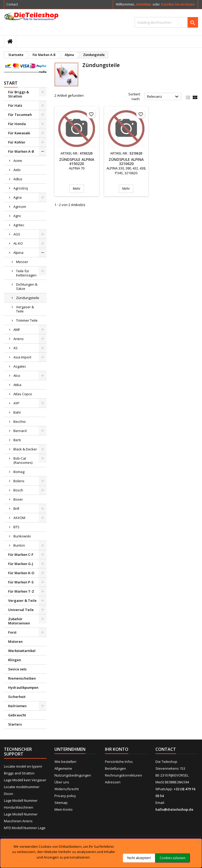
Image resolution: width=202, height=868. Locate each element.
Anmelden (144, 4)
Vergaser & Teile (25, 309)
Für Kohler (17, 142)
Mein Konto (64, 809)
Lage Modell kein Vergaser (25, 780)
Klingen (15, 660)
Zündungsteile (28, 298)
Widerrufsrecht (67, 789)
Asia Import (22, 357)
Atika (17, 385)
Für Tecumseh (20, 115)
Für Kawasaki (19, 133)
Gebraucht (17, 715)
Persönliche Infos (119, 762)
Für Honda (17, 124)
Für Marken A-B (21, 151)
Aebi (17, 170)
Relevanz (163, 97)
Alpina (18, 253)
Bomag (19, 472)
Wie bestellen (65, 762)
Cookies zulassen (173, 858)
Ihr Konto (117, 749)
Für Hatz (15, 105)
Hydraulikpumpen (23, 687)
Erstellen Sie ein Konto (178, 4)
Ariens (19, 339)
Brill (16, 509)
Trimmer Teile (27, 320)
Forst (12, 632)
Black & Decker (25, 449)
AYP (16, 403)
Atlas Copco (23, 394)
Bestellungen (115, 768)
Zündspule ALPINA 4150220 (77, 161)
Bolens (19, 481)
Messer (22, 262)
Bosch (18, 490)
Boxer (18, 499)
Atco (17, 376)
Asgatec (20, 366)
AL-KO (18, 243)
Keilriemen (17, 706)
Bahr (17, 412)
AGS (17, 234)
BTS (16, 527)
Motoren (15, 641)
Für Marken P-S (21, 582)
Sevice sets (17, 669)
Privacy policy (65, 796)
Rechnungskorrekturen (123, 775)
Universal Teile (21, 610)
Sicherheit (17, 697)
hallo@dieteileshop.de (174, 809)
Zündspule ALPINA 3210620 (126, 161)
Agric (17, 216)
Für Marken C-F (21, 554)
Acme (18, 161)
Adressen (113, 782)
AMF (17, 330)
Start (11, 83)
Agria (17, 197)
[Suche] (166, 22)
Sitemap (61, 803)
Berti (17, 440)
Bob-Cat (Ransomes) (23, 460)
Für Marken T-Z (21, 591)
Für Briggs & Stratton (19, 94)
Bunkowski (22, 536)
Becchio (20, 422)
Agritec (19, 225)
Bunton (19, 545)
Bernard (20, 431)
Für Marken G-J (21, 564)
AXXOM (19, 518)
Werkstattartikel (22, 651)
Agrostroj (21, 188)
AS (16, 348)
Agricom (20, 207)
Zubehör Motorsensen (19, 621)
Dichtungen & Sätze (27, 286)
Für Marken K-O (21, 573)
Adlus (18, 179)
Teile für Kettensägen (26, 273)
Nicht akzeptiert (139, 858)
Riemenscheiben (22, 678)
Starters (15, 724)
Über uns (62, 782)
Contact (12, 4)
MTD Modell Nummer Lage (25, 828)
